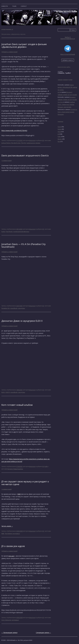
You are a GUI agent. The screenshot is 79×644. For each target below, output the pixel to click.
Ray (59, 141)
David (60, 127)
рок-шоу (11, 556)
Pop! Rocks (9, 232)
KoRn (46, 466)
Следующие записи (43, 633)
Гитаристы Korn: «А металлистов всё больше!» (67, 112)
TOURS (14, 6)
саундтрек (21, 308)
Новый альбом (18, 469)
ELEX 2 (3, 392)
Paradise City (6, 308)
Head (59, 132)
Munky (60, 139)
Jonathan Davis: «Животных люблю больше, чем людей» (66, 105)
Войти (67, 37)
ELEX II (8, 392)
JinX (59, 92)
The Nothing (9, 534)
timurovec (32, 140)
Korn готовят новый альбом (17, 405)
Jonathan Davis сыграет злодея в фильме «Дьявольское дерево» (24, 45)
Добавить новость (68, 60)
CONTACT (24, 6)
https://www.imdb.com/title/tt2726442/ (14, 131)
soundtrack (14, 308)
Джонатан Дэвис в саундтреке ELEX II (22, 321)
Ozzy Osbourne (6, 620)
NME (19, 494)
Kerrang (10, 469)
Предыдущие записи (9, 633)
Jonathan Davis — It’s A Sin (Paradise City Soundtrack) (24, 245)
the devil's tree (16, 143)
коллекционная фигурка (21, 232)
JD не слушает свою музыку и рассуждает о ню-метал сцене (25, 483)
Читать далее (7, 526)
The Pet (23, 143)
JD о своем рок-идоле (13, 546)
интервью (16, 534)
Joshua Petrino (6, 143)
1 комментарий (6, 161)
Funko (3, 232)
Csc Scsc (60, 102)
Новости (5, 6)
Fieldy (60, 129)
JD (43, 140)
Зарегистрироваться (68, 39)
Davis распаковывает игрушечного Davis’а (25, 155)
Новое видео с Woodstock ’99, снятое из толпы (67, 87)
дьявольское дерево (33, 143)
